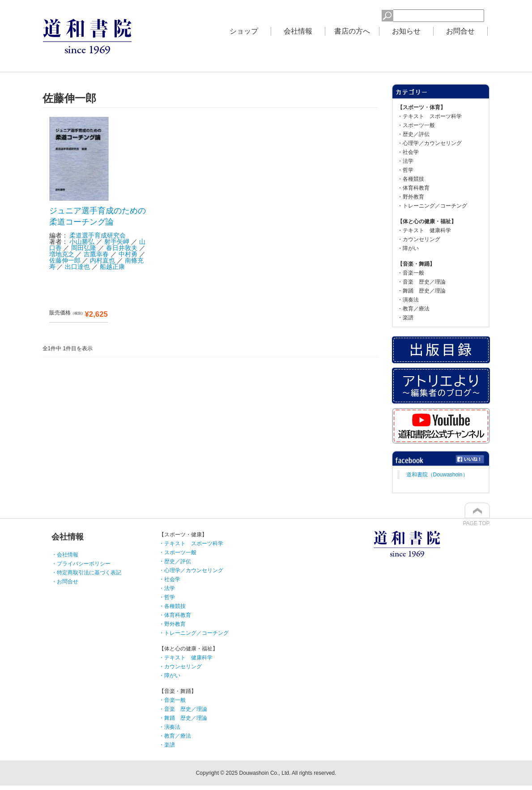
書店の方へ (352, 31)
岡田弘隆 (84, 248)
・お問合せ (65, 582)
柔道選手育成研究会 (98, 235)
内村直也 (102, 260)
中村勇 (128, 254)
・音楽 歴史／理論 (421, 282)
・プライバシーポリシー (81, 564)
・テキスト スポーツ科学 (430, 116)
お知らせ (406, 31)
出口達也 (77, 267)
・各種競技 (411, 179)
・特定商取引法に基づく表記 (86, 573)
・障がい (408, 248)
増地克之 (62, 254)
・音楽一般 (411, 273)
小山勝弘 (82, 242)
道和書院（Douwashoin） (437, 475)
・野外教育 (411, 197)
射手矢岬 (117, 242)
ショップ (244, 31)
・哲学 (405, 170)
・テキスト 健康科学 (424, 230)
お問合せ (460, 31)
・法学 (405, 161)
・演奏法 (408, 300)
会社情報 (298, 31)
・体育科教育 (413, 188)
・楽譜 (405, 318)
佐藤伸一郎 (65, 260)
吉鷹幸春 (96, 254)
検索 (367, 14)
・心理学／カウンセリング (430, 143)
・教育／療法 (413, 309)
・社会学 (408, 152)
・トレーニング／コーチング (432, 206)
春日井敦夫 (122, 248)
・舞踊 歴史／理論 (421, 291)
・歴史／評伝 (413, 134)
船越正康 (112, 267)
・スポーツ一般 (416, 125)
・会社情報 (65, 555)
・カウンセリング (419, 239)
